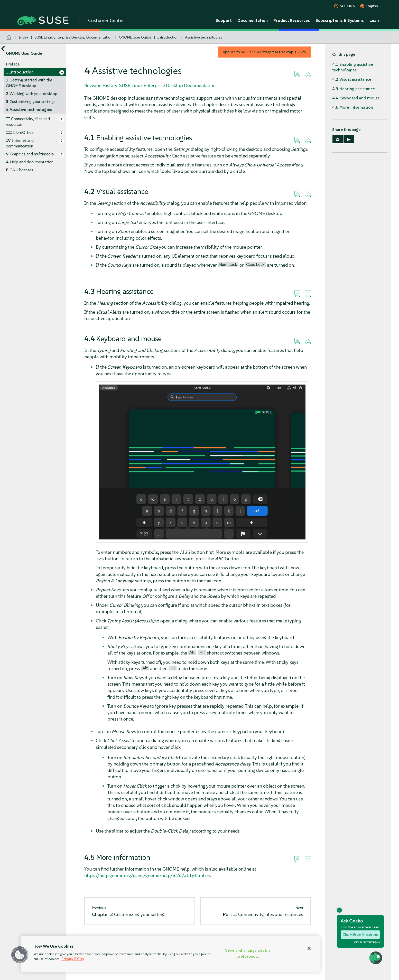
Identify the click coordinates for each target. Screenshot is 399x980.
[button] (20, 955)
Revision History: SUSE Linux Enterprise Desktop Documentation (150, 85)
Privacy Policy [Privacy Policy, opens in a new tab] (73, 959)
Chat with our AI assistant (360, 935)
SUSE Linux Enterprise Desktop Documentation (74, 37)
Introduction (168, 37)
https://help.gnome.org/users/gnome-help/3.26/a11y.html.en (147, 875)
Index (24, 37)
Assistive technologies (204, 37)
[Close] (309, 948)
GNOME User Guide (135, 37)
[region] (170, 954)
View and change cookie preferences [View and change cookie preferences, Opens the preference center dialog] (248, 953)
